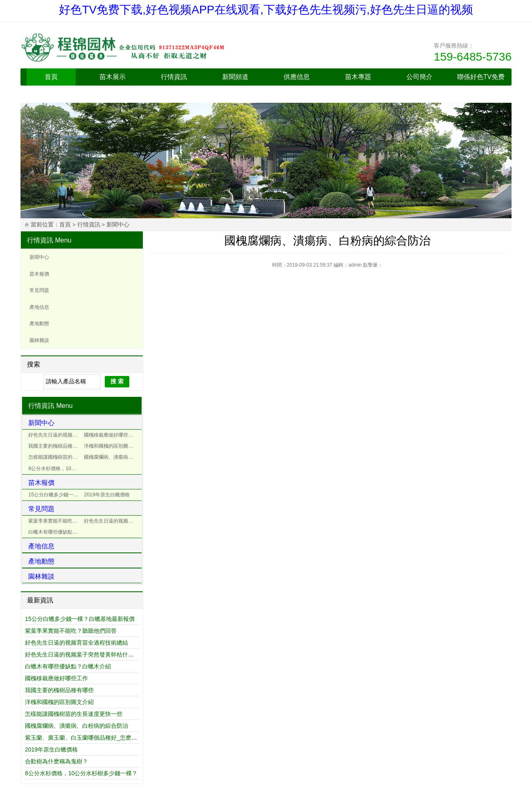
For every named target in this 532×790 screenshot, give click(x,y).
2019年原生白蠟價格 (107, 495)
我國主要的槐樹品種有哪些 (55, 446)
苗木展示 (113, 77)
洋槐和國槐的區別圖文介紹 (111, 446)
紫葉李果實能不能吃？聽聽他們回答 (71, 631)
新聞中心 (118, 225)
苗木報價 (39, 274)
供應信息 (297, 77)
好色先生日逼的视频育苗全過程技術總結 (55, 435)
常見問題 (39, 290)
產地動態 (39, 324)
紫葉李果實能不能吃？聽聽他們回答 (55, 521)
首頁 (51, 77)
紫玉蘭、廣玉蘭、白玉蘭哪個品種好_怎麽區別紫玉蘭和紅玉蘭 (104, 738)
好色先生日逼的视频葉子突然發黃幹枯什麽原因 (111, 521)
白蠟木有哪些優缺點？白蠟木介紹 (68, 666)
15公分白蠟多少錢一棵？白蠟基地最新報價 (55, 495)
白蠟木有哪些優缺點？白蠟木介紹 (55, 532)
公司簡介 (419, 77)
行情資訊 (174, 77)
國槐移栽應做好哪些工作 (111, 435)
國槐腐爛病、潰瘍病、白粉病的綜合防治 (111, 457)
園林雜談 (39, 340)
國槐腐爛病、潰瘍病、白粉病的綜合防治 (77, 726)
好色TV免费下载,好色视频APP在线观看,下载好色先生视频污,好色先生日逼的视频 (266, 10)
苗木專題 (358, 77)
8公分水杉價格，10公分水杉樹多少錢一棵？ (81, 773)
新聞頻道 (235, 77)
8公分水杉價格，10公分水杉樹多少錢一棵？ (55, 469)
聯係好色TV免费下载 (481, 85)
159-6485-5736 (473, 57)
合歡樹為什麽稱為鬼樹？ (56, 761)
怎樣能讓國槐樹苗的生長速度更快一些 (55, 457)
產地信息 (39, 307)
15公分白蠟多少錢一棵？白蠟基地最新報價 (80, 619)
